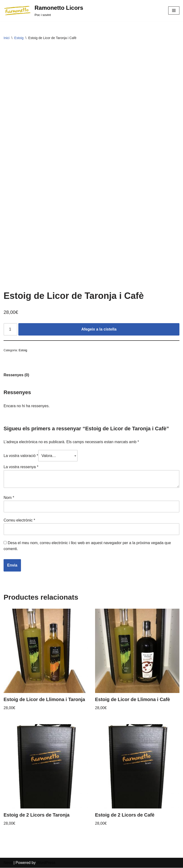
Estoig (19, 38)
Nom (9, 498)
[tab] (16, 375)
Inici (7, 38)
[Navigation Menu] (174, 10)
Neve (8, 863)
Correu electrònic (19, 520)
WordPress (46, 863)
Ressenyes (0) (16, 375)
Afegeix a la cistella (99, 329)
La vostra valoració (21, 456)
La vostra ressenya (21, 467)
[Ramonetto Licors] (43, 10)
